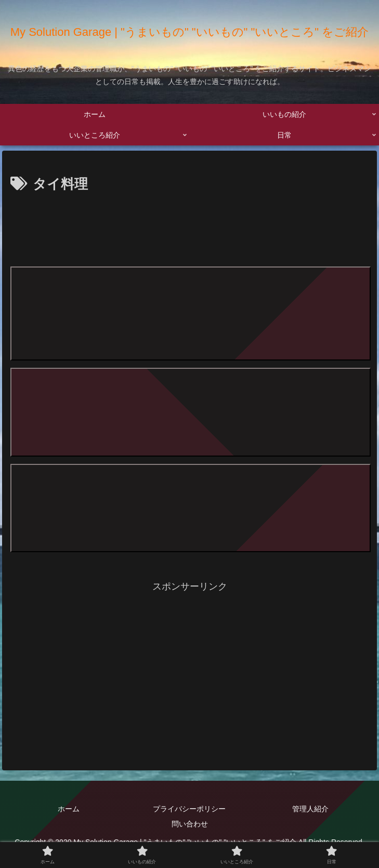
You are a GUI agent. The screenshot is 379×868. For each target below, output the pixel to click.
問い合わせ (190, 824)
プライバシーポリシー (189, 809)
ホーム (69, 809)
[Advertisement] (190, 228)
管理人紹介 (310, 809)
